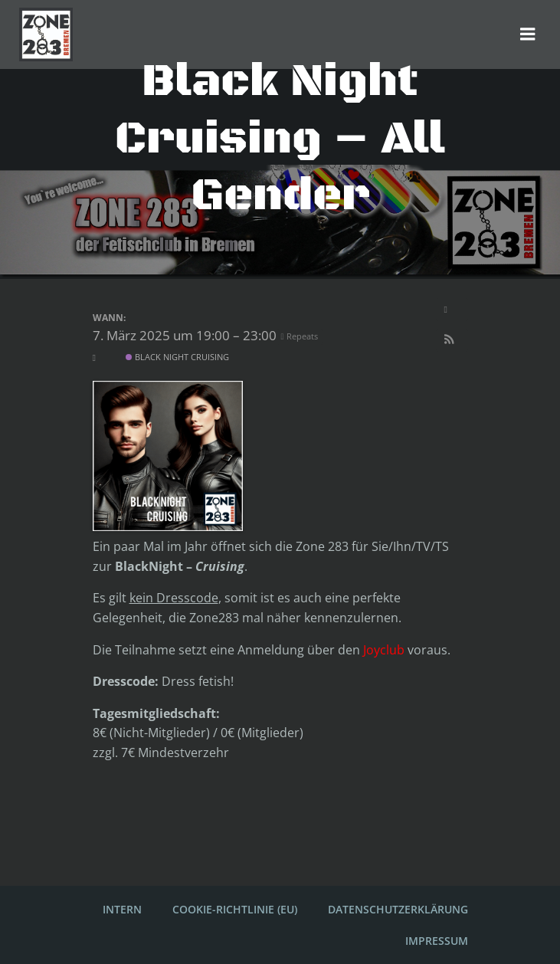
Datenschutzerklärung (398, 909)
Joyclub (384, 650)
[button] (452, 340)
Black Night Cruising (177, 357)
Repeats (301, 336)
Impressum (437, 941)
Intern (122, 909)
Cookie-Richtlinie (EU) (235, 909)
